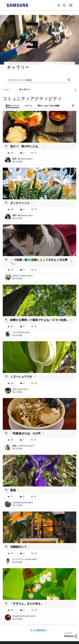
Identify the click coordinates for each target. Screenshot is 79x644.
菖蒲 (13, 490)
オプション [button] (71, 90)
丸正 (14, 389)
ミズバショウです (21, 377)
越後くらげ (17, 446)
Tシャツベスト (19, 559)
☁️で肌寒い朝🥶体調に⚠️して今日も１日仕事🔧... (39, 262)
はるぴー (16, 276)
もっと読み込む (38, 630)
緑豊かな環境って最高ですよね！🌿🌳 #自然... (39, 320)
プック (15, 332)
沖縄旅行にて (19, 547)
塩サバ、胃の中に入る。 (25, 146)
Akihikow (17, 503)
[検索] (40, 80)
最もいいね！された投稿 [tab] (48, 106)
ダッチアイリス (20, 203)
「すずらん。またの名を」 (27, 604)
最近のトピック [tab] (12, 106)
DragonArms (18, 616)
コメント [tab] (28, 106)
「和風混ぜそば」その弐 (25, 433)
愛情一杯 (16, 159)
